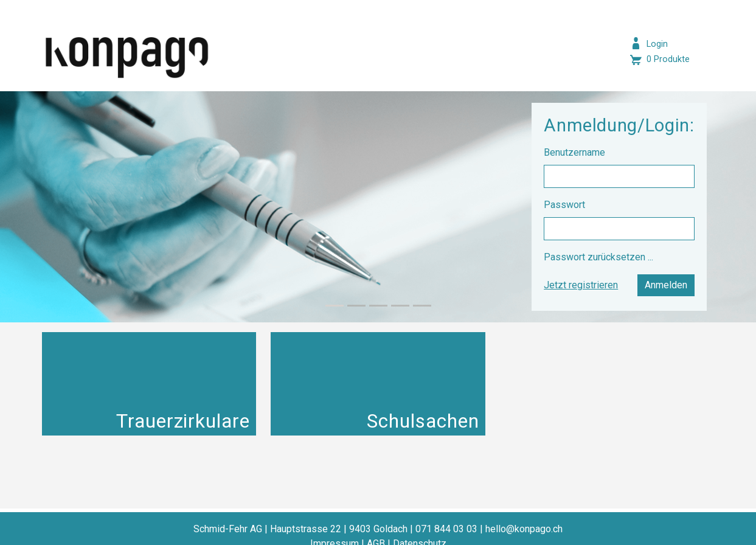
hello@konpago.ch (524, 529)
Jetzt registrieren (581, 285)
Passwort (566, 205)
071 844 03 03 (446, 529)
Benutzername (576, 152)
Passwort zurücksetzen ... (598, 257)
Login (657, 44)
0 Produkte (668, 59)
